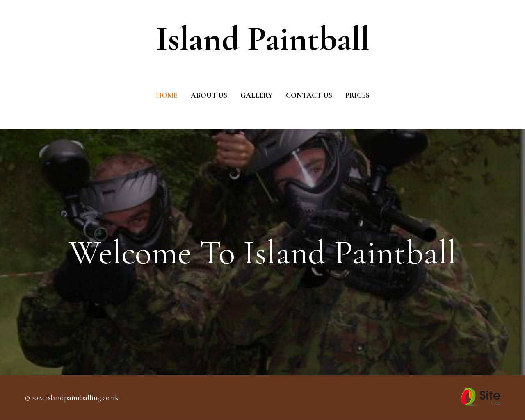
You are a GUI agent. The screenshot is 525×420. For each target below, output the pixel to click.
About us (209, 95)
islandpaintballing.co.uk (82, 397)
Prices (357, 95)
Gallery (257, 95)
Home (167, 95)
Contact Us (309, 95)
